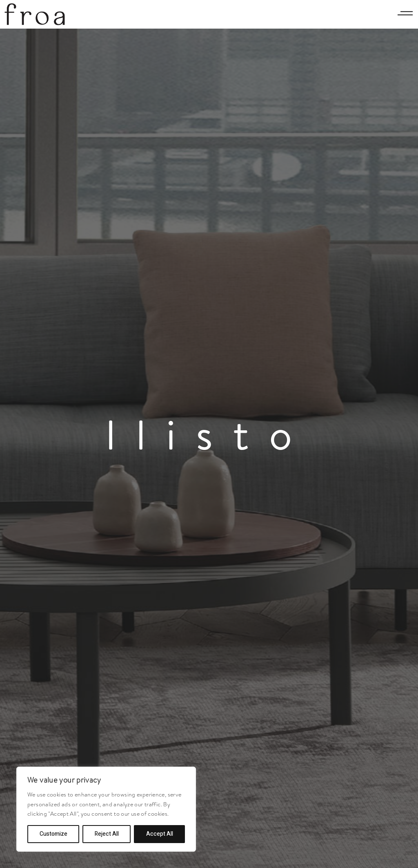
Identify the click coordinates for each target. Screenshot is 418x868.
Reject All (107, 834)
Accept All (160, 834)
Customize (53, 834)
